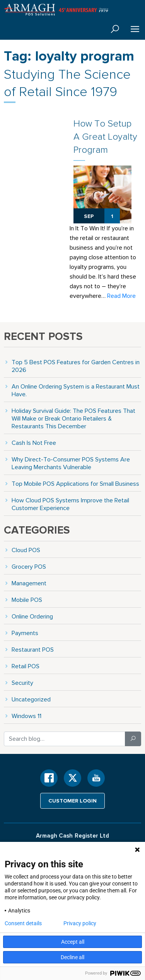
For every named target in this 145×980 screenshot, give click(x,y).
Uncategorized (31, 699)
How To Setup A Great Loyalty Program (105, 137)
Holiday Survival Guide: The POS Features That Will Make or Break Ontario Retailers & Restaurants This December (73, 418)
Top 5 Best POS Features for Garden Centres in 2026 (76, 366)
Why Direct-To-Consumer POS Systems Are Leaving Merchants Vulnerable (71, 463)
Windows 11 (26, 716)
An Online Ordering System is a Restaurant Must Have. (76, 390)
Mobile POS (27, 600)
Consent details (23, 923)
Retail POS (26, 666)
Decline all (72, 957)
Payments (25, 633)
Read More (121, 296)
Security (22, 683)
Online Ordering (32, 616)
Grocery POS (29, 567)
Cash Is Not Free (34, 443)
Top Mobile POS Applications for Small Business (75, 484)
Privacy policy (80, 923)
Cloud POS (26, 550)
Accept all (73, 942)
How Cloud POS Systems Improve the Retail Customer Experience (70, 504)
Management (29, 583)
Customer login (72, 801)
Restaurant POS (33, 650)
